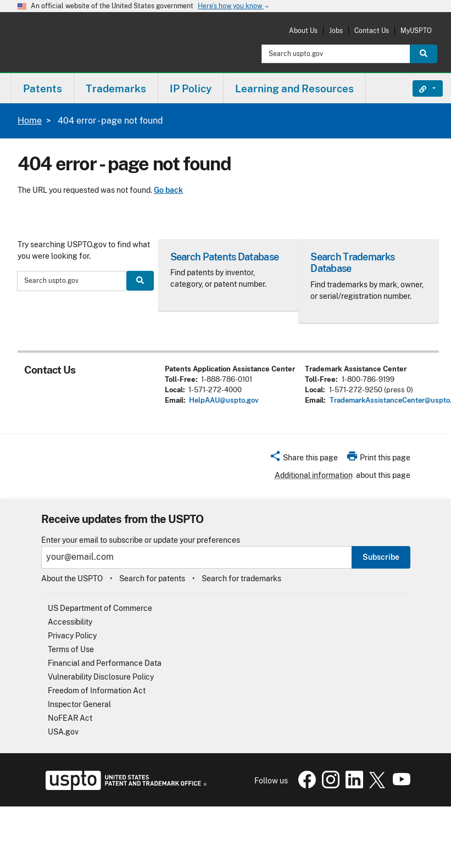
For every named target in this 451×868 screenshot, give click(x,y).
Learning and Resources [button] (294, 88)
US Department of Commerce (100, 608)
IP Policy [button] (191, 88)
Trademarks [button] (116, 88)
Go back (168, 190)
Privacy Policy (72, 636)
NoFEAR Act (70, 718)
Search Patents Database (224, 257)
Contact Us (372, 30)
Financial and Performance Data (105, 663)
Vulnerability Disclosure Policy (101, 677)
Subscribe (381, 557)
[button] (304, 459)
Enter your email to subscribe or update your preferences (141, 540)
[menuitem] (43, 88)
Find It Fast (419, 88)
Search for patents (152, 578)
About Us (303, 30)
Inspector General (79, 704)
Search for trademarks (241, 578)
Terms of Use (71, 649)
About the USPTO (72, 578)
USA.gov (63, 732)
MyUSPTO (416, 30)
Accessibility (70, 622)
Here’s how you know (234, 6)
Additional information (314, 475)
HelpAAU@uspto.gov (224, 400)
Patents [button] (43, 88)
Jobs (336, 30)
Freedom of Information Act (97, 691)
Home (30, 121)
